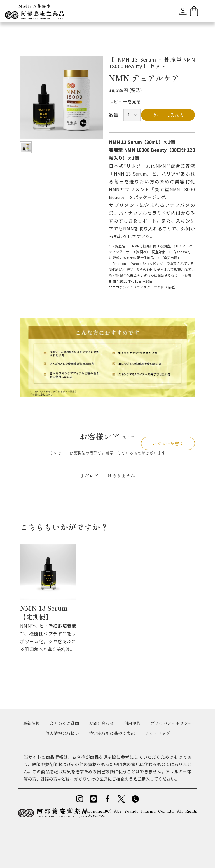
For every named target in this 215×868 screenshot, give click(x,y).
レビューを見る (125, 101)
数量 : (115, 115)
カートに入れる (168, 115)
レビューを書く (168, 443)
